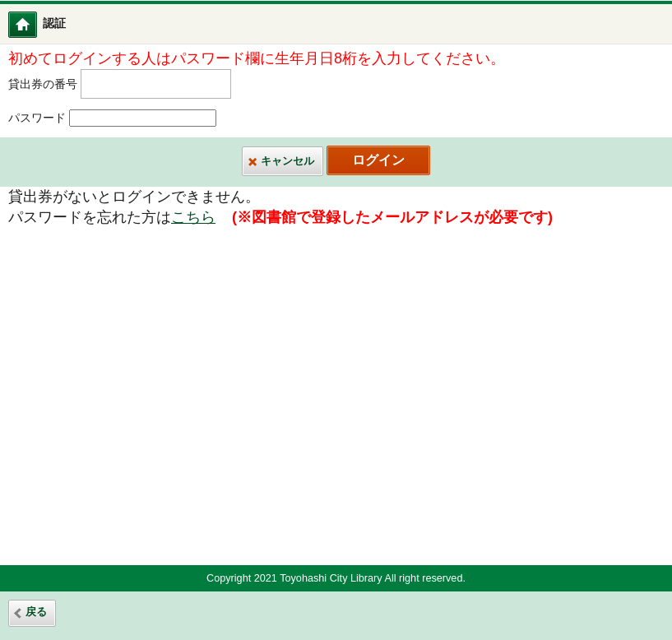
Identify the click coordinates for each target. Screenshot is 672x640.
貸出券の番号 (43, 83)
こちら (193, 217)
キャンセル (287, 161)
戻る (36, 612)
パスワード (37, 118)
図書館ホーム (33, 24)
